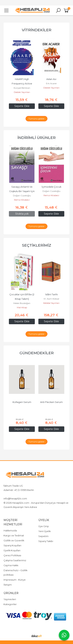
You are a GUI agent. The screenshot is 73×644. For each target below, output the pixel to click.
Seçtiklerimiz (37, 245)
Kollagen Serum (51, 402)
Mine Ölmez (22, 88)
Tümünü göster (36, 119)
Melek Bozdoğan (51, 303)
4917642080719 (33, 494)
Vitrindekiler (37, 30)
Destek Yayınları (51, 92)
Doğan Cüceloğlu (22, 191)
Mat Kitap (51, 307)
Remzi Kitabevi (22, 195)
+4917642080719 (13, 494)
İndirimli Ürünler (36, 138)
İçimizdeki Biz (22, 187)
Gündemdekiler (37, 353)
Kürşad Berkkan (51, 88)
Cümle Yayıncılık (22, 307)
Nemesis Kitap (22, 92)
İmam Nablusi (22, 303)
